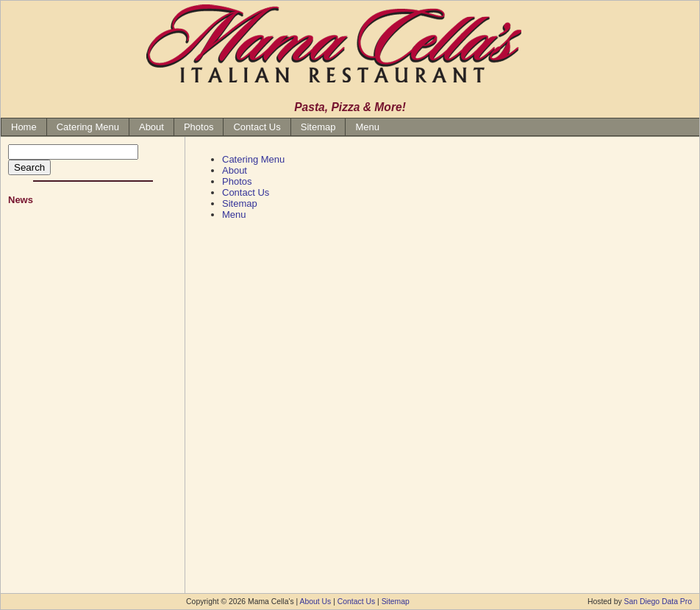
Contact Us (257, 127)
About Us (316, 602)
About (151, 127)
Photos (199, 127)
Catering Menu (88, 127)
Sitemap (318, 127)
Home (24, 127)
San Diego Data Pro (658, 602)
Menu (367, 127)
